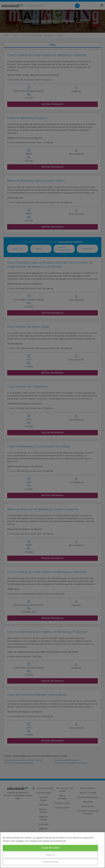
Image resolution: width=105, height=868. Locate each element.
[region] (52, 850)
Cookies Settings (50, 862)
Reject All (50, 855)
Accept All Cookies (50, 848)
